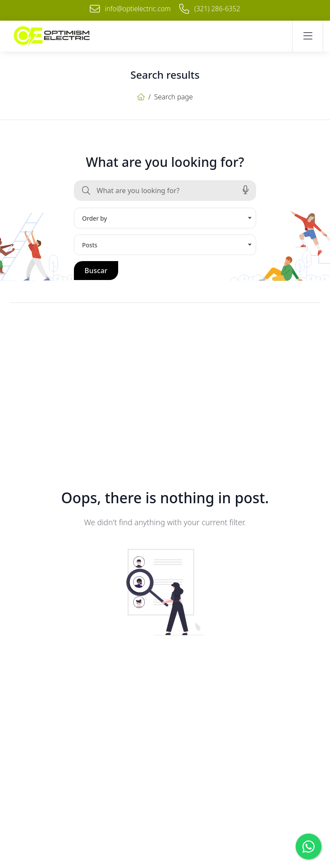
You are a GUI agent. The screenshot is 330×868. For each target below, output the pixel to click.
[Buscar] (86, 190)
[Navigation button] (308, 36)
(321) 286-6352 (211, 9)
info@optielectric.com (130, 9)
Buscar (96, 270)
